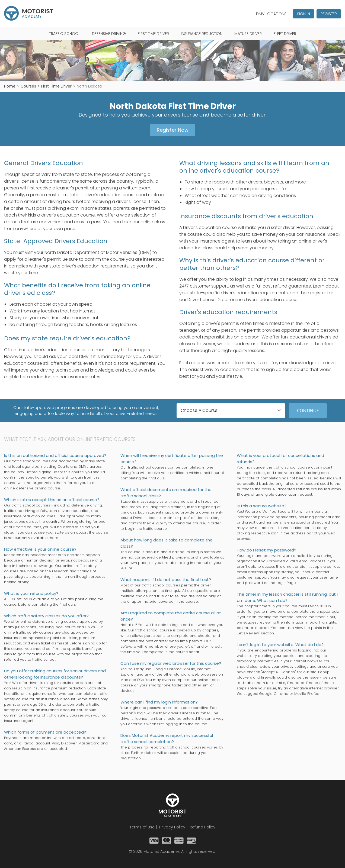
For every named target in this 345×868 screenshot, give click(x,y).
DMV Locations (271, 14)
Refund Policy (203, 827)
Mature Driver (248, 34)
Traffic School (65, 34)
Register (329, 14)
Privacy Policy (172, 827)
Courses (28, 86)
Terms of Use (142, 827)
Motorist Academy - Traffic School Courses (29, 13)
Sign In (304, 14)
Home (10, 86)
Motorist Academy (173, 805)
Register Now (173, 130)
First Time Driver (153, 34)
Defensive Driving (109, 34)
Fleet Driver (285, 34)
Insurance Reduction (202, 34)
